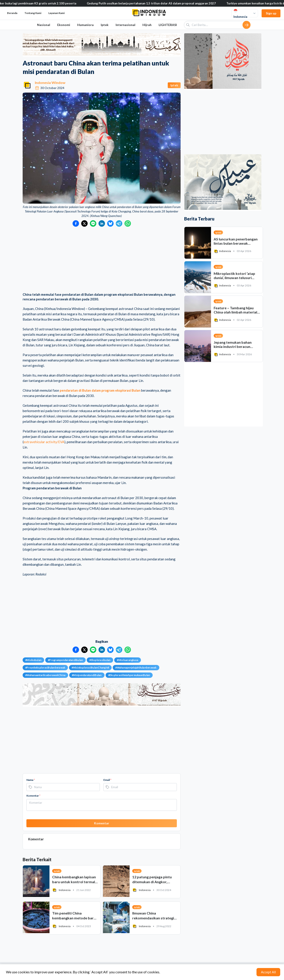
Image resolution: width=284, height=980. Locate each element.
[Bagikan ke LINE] (93, 223)
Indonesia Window (50, 82)
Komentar (33, 796)
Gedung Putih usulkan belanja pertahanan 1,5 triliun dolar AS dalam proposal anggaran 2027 (157, 3)
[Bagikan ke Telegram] (119, 223)
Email (107, 780)
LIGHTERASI (168, 25)
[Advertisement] (102, 260)
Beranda (12, 13)
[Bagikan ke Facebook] (76, 223)
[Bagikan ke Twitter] (84, 223)
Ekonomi (64, 25)
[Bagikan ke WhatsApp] (128, 223)
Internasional (125, 25)
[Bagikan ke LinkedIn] (102, 223)
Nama (31, 780)
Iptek (105, 25)
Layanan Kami (56, 13)
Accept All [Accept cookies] (268, 972)
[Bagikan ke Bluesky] (110, 223)
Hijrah (147, 25)
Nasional (44, 25)
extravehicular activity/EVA (44, 442)
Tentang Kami (33, 13)
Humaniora (85, 25)
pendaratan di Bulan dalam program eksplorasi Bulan (100, 390)
